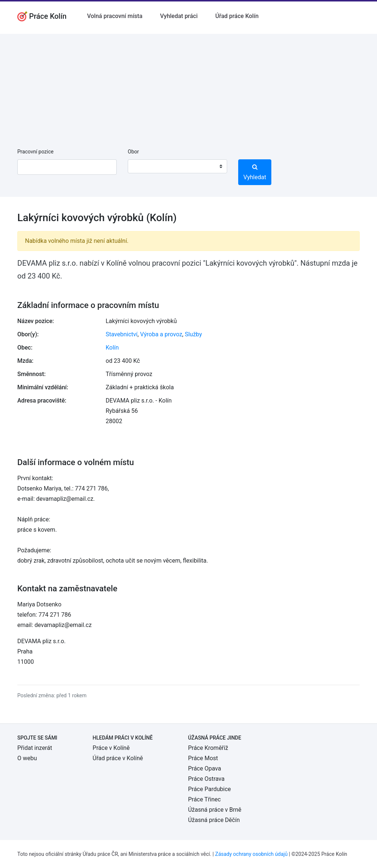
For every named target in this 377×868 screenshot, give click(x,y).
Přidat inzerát (35, 748)
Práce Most (203, 758)
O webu (27, 758)
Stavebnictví (121, 334)
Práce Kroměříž (208, 748)
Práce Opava (205, 768)
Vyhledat (255, 172)
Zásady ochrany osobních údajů (251, 854)
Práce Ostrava (206, 779)
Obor (133, 152)
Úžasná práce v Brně (215, 810)
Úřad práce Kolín (237, 16)
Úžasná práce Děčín (214, 820)
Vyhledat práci (179, 16)
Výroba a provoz (161, 334)
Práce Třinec (205, 799)
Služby (193, 334)
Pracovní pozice (35, 152)
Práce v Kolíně (111, 748)
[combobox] (177, 166)
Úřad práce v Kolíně (118, 758)
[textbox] (143, 166)
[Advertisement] (188, 85)
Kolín (112, 348)
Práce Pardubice (209, 789)
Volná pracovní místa (115, 16)
